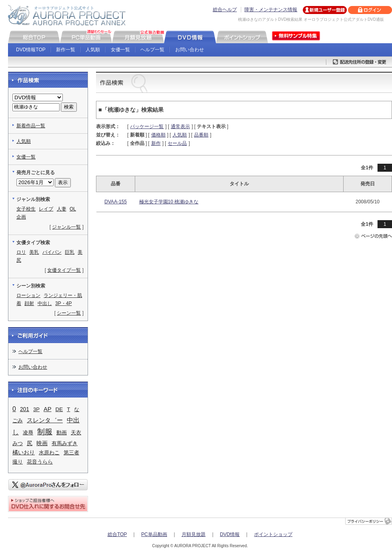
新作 (156, 143)
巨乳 (70, 252)
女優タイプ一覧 (64, 270)
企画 (21, 217)
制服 (45, 432)
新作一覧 (66, 50)
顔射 (29, 303)
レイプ (46, 209)
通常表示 (180, 126)
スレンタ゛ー (45, 420)
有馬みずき (65, 443)
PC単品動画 (154, 534)
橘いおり (24, 452)
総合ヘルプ (225, 10)
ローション (28, 295)
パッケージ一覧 (147, 126)
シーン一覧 (69, 313)
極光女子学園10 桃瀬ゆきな (169, 202)
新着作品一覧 (31, 126)
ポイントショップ (273, 534)
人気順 (93, 50)
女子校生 (26, 209)
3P (36, 409)
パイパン (52, 252)
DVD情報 (230, 534)
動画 (62, 433)
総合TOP (117, 534)
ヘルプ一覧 (152, 50)
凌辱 (28, 433)
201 (25, 409)
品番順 (201, 135)
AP (48, 409)
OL (73, 209)
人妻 (62, 209)
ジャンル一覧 (66, 227)
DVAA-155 (116, 202)
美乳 (34, 252)
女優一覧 (120, 50)
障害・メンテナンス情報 (271, 10)
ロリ (21, 252)
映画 (42, 443)
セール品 (177, 143)
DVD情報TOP (31, 50)
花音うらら (40, 462)
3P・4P (63, 303)
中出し (45, 303)
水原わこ (49, 453)
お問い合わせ (190, 50)
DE (59, 409)
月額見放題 (194, 534)
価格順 (158, 135)
